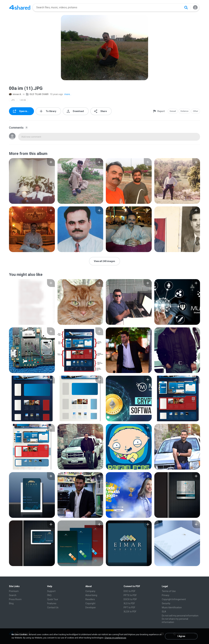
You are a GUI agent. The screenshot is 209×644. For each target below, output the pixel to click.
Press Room (15, 599)
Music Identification (172, 607)
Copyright (90, 603)
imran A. (15, 94)
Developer (91, 607)
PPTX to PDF (130, 595)
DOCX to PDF (130, 599)
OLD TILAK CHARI (37, 94)
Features (52, 603)
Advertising (91, 595)
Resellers (90, 599)
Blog (11, 603)
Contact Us (53, 607)
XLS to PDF (129, 603)
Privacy (166, 595)
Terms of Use (169, 591)
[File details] (32, 181)
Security (166, 603)
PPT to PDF (129, 607)
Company (90, 591)
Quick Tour (53, 599)
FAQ (49, 595)
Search (13, 595)
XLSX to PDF (130, 612)
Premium (14, 591)
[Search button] (186, 7)
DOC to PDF (129, 591)
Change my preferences (115, 638)
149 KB (23, 100)
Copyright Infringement (174, 599)
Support (51, 591)
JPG (13, 100)
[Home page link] (20, 7)
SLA (164, 612)
